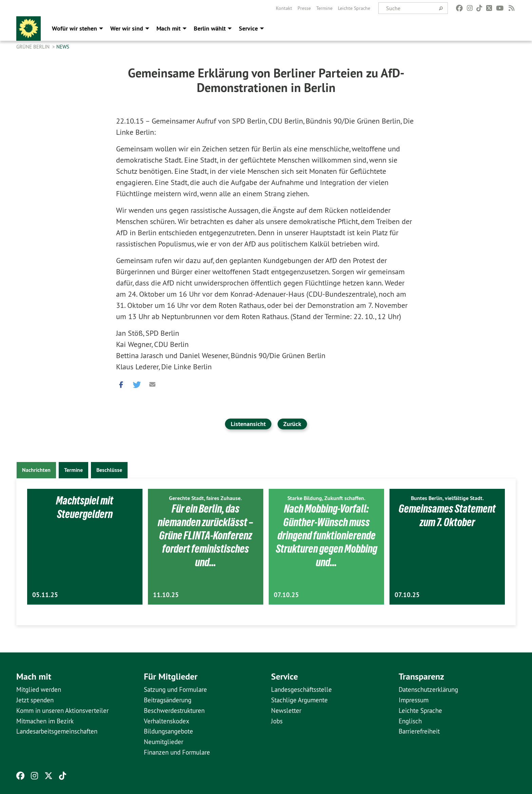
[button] (121, 383)
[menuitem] (284, 8)
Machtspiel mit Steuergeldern (85, 507)
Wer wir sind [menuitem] (127, 28)
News (63, 47)
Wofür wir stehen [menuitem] (74, 28)
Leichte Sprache (354, 8)
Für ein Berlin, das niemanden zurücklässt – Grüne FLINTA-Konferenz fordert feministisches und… (205, 535)
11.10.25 (166, 595)
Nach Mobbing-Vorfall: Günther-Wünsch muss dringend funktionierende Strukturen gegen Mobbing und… (326, 535)
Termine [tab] (73, 470)
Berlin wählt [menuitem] (210, 28)
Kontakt (284, 8)
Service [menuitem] (248, 28)
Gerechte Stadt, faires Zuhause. (205, 498)
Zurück (292, 424)
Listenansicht (248, 424)
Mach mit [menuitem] (168, 28)
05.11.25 (45, 595)
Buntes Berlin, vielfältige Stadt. (447, 498)
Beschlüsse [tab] (109, 470)
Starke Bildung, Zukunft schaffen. (326, 498)
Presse (304, 8)
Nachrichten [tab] (36, 470)
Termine (324, 8)
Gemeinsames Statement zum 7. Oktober (447, 515)
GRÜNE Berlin (34, 47)
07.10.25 (286, 595)
